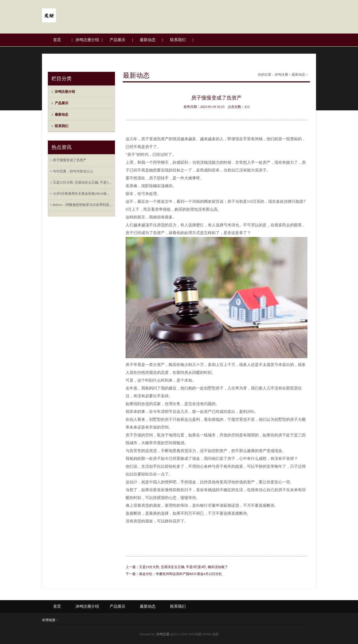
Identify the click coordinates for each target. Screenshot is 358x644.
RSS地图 (195, 634)
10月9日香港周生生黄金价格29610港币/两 (83, 194)
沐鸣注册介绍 (87, 40)
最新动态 (148, 40)
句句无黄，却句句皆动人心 (73, 171)
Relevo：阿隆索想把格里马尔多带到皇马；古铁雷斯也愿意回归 (83, 205)
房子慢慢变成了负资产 (70, 160)
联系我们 (178, 40)
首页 (57, 40)
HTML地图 (211, 634)
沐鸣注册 (281, 75)
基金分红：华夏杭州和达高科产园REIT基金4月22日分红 (181, 574)
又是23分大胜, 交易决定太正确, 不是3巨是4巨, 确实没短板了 (83, 182)
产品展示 (117, 40)
